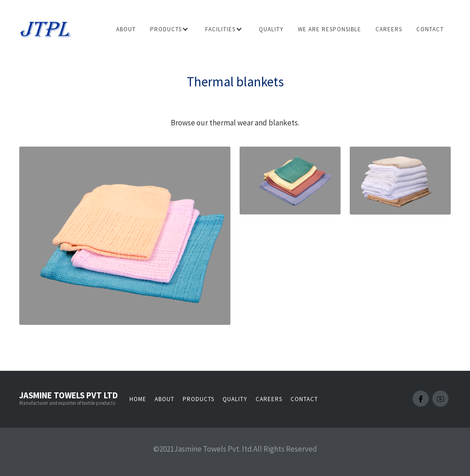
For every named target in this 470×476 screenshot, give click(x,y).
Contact (430, 29)
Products (199, 399)
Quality (271, 29)
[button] (171, 29)
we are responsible (330, 29)
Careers (269, 399)
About (126, 29)
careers (389, 29)
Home (138, 399)
